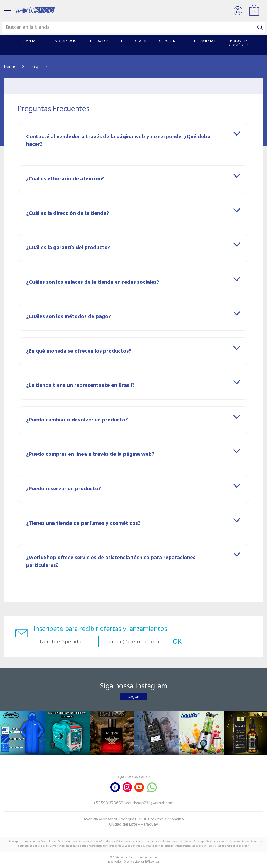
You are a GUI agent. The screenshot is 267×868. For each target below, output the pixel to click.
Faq (35, 67)
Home (9, 67)
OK (177, 642)
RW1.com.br (152, 862)
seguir (133, 697)
